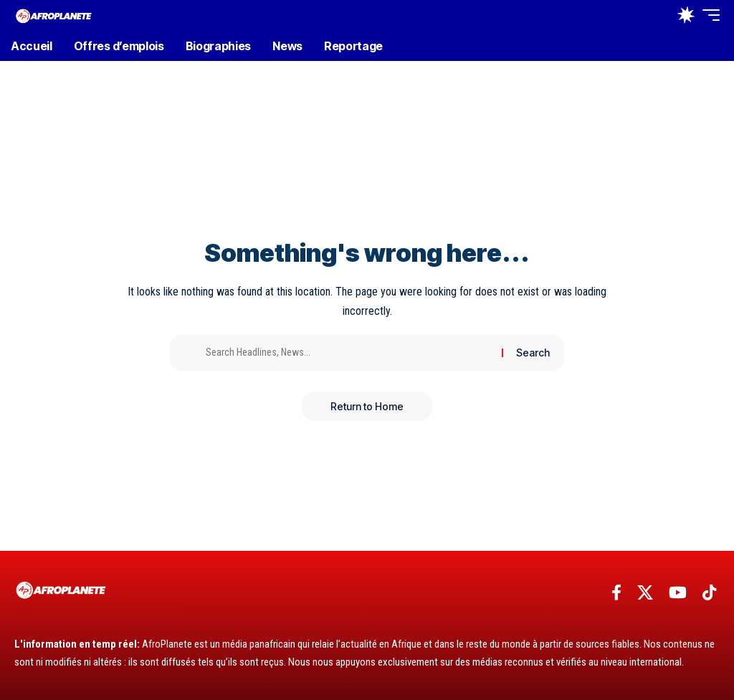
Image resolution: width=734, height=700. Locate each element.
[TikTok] (709, 593)
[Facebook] (616, 593)
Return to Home (367, 406)
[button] (654, 15)
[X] (645, 593)
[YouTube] (678, 593)
